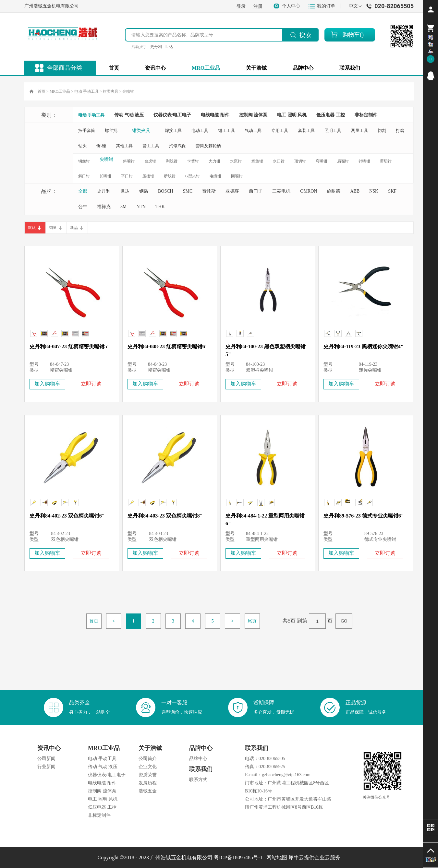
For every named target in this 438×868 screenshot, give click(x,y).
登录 (241, 6)
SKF (392, 191)
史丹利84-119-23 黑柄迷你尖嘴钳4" (364, 346)
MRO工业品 (60, 91)
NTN (141, 207)
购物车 (351, 35)
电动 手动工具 (86, 91)
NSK (374, 191)
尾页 (252, 621)
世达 (169, 47)
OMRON (309, 191)
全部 (83, 191)
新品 (74, 228)
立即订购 (91, 384)
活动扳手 (139, 47)
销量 (53, 228)
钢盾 (144, 191)
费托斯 (209, 191)
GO (344, 621)
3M (123, 207)
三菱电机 (281, 191)
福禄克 (104, 207)
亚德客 (232, 191)
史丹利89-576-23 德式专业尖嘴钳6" (364, 516)
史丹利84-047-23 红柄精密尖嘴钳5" (70, 346)
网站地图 (275, 857)
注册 (258, 6)
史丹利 (156, 47)
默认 (32, 228)
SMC (188, 191)
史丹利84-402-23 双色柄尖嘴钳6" (67, 516)
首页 (114, 68)
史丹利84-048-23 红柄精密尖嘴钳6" (168, 346)
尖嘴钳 (128, 91)
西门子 (256, 191)
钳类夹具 (111, 91)
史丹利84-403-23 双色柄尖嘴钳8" (165, 516)
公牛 (83, 207)
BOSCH (166, 191)
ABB (355, 191)
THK (160, 207)
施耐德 (334, 191)
